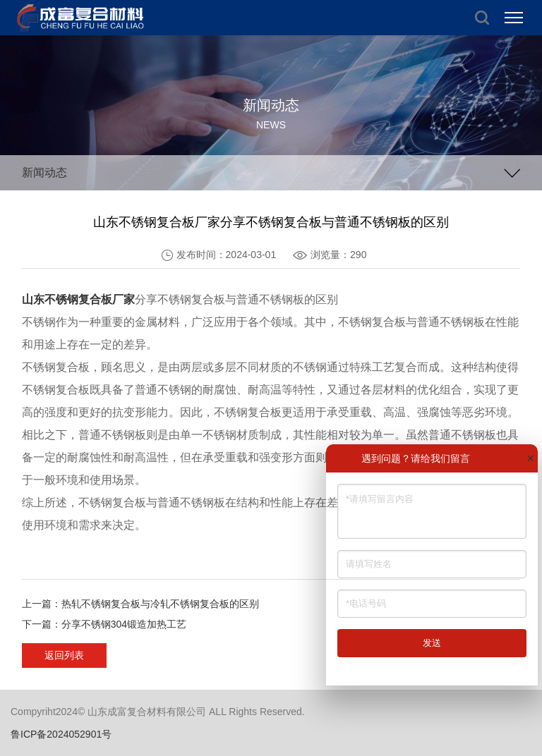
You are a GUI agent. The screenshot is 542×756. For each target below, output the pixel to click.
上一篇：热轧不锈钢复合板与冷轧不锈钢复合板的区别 (140, 604)
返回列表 (64, 655)
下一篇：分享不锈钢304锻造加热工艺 (104, 624)
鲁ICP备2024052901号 (61, 734)
